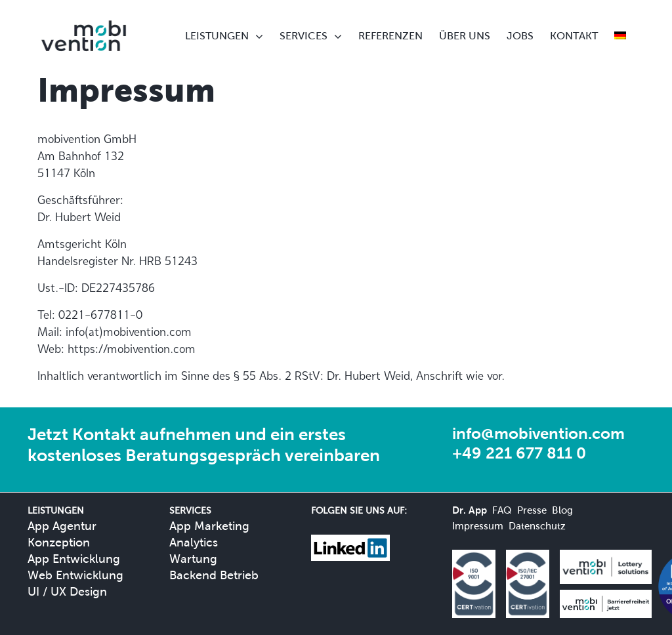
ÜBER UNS (465, 36)
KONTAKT (574, 36)
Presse (532, 510)
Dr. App (470, 510)
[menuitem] (620, 36)
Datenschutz (537, 526)
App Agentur (62, 526)
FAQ (502, 510)
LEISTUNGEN (217, 36)
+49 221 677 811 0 (519, 453)
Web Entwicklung (75, 575)
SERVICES (304, 36)
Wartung (193, 559)
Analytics (194, 542)
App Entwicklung (74, 559)
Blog (562, 510)
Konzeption (59, 542)
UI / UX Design (67, 591)
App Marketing (209, 526)
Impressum (478, 526)
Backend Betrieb (214, 575)
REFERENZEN (390, 36)
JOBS (520, 36)
